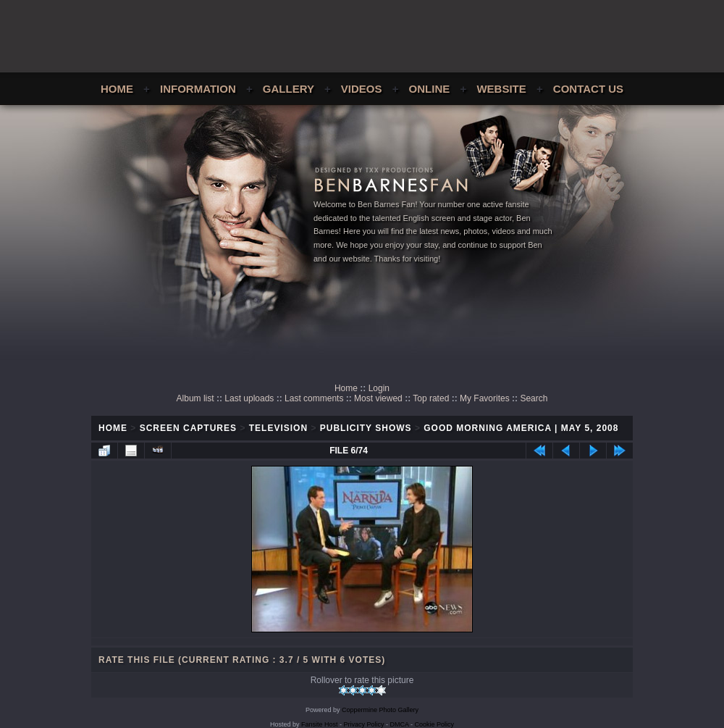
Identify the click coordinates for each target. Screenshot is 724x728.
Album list (195, 398)
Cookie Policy (435, 724)
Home (117, 89)
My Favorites (485, 398)
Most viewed (378, 398)
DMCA (400, 724)
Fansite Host (320, 724)
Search (534, 398)
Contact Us (588, 89)
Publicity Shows (366, 428)
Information (198, 89)
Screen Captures (188, 428)
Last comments (314, 398)
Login (379, 388)
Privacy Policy (364, 724)
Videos (362, 89)
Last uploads (249, 398)
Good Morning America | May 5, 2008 (521, 428)
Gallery (289, 89)
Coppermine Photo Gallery (380, 710)
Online (430, 89)
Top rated (431, 398)
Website (501, 89)
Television (278, 428)
